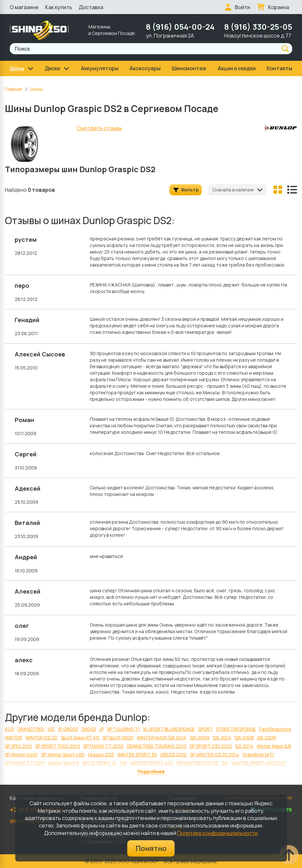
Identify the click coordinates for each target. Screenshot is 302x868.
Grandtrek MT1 (258, 754)
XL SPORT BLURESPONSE (169, 729)
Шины (37, 89)
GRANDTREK (31, 729)
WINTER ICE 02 (41, 737)
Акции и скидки (237, 68)
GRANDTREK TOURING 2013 (157, 746)
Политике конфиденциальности (218, 833)
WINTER (14, 737)
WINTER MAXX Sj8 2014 (162, 737)
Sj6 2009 (199, 737)
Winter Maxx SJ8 (274, 746)
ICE (51, 729)
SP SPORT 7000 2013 (58, 746)
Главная (14, 89)
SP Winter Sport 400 (63, 754)
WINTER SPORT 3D (137, 754)
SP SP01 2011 (18, 746)
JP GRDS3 (68, 729)
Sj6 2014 (222, 737)
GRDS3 (89, 729)
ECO (9, 729)
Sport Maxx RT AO (80, 737)
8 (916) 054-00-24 (180, 27)
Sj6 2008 (244, 737)
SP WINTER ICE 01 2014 (215, 754)
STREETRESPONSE (236, 729)
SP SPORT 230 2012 (211, 746)
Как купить (59, 7)
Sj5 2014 (244, 746)
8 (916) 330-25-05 (258, 27)
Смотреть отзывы (99, 128)
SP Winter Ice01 (21, 754)
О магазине (24, 7)
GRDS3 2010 (174, 754)
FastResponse (275, 729)
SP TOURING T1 (123, 729)
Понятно (151, 848)
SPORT (206, 729)
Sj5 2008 (266, 737)
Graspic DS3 (101, 754)
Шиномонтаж (189, 68)
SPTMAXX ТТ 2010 (103, 746)
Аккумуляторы (100, 68)
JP (102, 729)
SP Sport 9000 (118, 737)
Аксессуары (145, 68)
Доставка (91, 7)
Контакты (279, 68)
